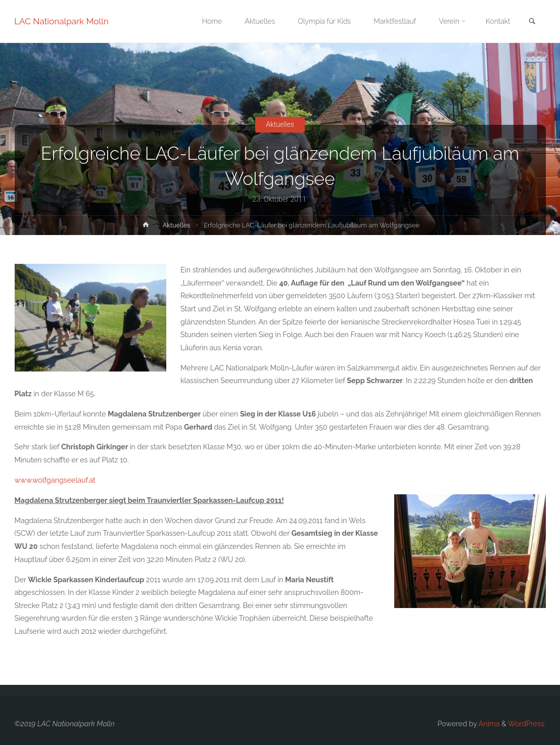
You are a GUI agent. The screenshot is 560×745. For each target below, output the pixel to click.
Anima (488, 724)
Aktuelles (280, 124)
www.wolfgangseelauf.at (55, 480)
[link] (532, 22)
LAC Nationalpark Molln (62, 21)
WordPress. (527, 724)
